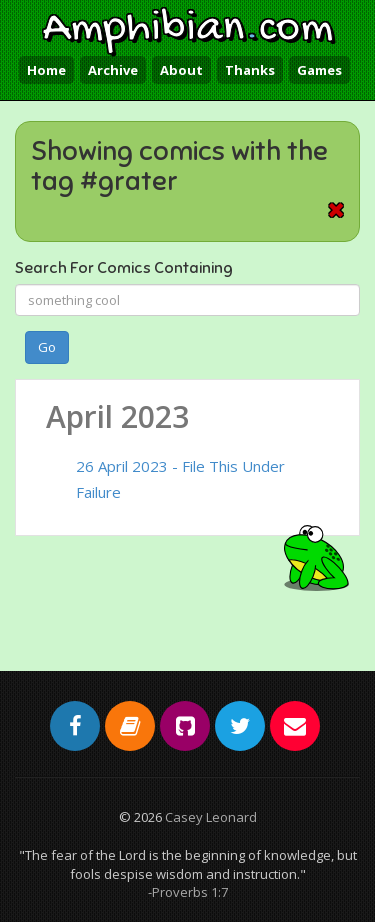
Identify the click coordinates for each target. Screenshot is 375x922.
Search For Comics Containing (124, 268)
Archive (113, 70)
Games (319, 70)
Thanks (250, 70)
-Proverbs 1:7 (188, 892)
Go (47, 347)
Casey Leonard (211, 817)
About (181, 70)
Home (46, 70)
